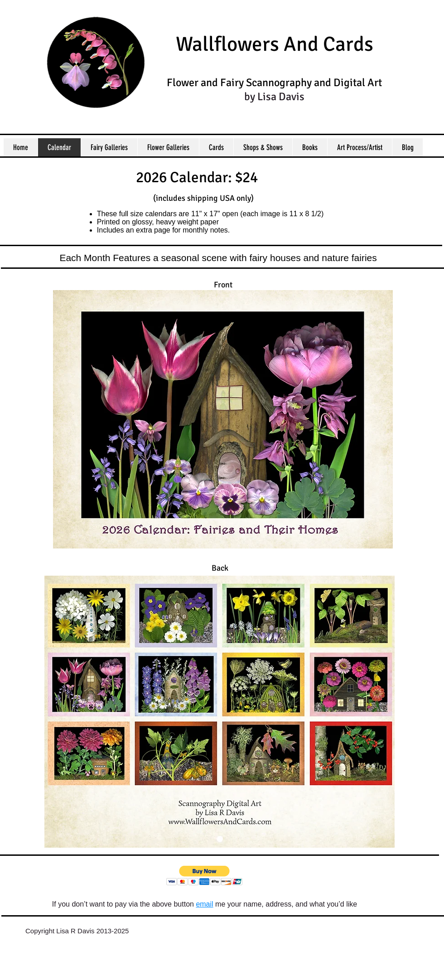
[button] (205, 876)
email (204, 904)
